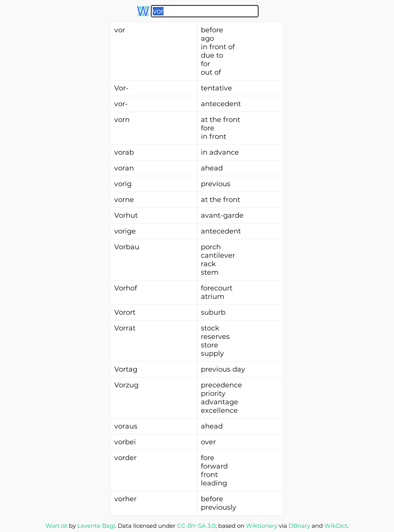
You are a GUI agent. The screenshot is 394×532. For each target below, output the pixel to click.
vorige (125, 231)
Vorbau (127, 247)
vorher (125, 499)
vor (120, 30)
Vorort (125, 312)
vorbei (125, 442)
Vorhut (126, 215)
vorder (125, 458)
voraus (126, 426)
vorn (122, 120)
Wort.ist (56, 526)
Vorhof (126, 288)
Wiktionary (262, 526)
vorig (123, 184)
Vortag (126, 369)
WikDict (336, 526)
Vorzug (126, 385)
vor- (121, 104)
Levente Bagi (96, 526)
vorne (124, 200)
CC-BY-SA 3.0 (196, 526)
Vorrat (125, 328)
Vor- (121, 88)
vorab (124, 152)
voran (124, 168)
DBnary (299, 526)
